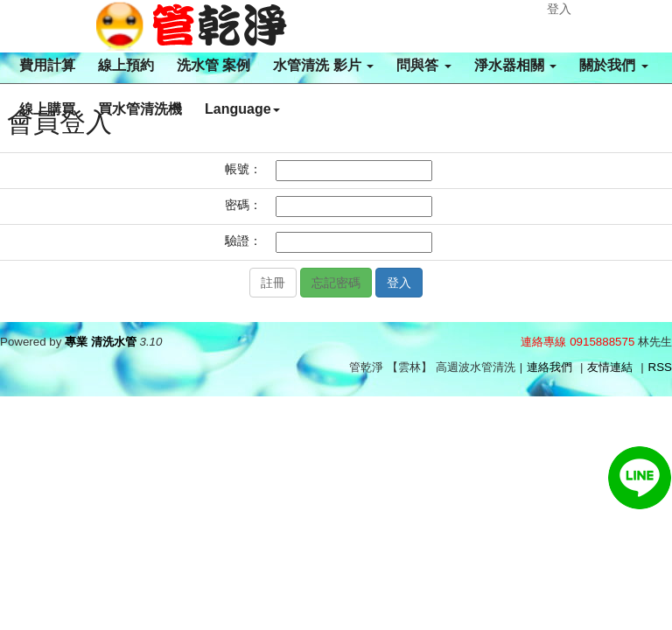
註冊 (273, 283)
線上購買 (47, 109)
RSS (660, 367)
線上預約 (126, 65)
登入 (559, 9)
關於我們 (613, 65)
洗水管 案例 (213, 65)
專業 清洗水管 (101, 342)
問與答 (423, 65)
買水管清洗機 (140, 109)
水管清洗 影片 (323, 65)
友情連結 (610, 367)
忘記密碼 (336, 283)
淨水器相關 (515, 65)
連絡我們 (549, 367)
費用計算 (47, 65)
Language (242, 109)
